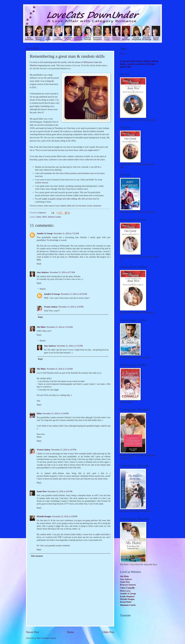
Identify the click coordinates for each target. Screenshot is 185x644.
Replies (43, 289)
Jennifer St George (45, 233)
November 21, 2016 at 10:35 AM (74, 294)
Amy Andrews (43, 272)
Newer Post (33, 632)
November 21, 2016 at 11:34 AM (60, 369)
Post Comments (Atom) (46, 638)
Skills (44, 217)
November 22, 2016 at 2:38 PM (65, 517)
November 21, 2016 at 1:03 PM (71, 307)
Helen (39, 414)
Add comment (37, 556)
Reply (39, 264)
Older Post (108, 632)
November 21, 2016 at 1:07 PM (64, 450)
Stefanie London (54, 217)
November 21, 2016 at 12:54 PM (56, 414)
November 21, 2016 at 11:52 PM (70, 346)
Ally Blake (41, 327)
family (39, 217)
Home (71, 632)
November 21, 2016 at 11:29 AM (60, 327)
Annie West (42, 491)
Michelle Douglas (44, 517)
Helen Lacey (125, 591)
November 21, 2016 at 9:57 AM (62, 272)
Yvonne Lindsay (51, 307)
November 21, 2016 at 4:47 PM (60, 491)
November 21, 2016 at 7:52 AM (66, 233)
